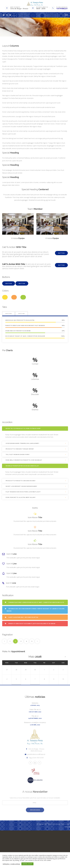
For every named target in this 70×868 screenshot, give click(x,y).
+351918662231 (62, 8)
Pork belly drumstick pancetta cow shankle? (24, 460)
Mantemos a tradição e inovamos (35, 762)
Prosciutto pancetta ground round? (21, 481)
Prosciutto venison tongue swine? (20, 449)
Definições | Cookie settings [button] (11, 864)
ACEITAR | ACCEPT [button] (27, 864)
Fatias (35, 749)
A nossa (18, 238)
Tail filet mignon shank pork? (18, 454)
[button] (4, 15)
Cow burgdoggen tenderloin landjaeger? (22, 443)
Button (61, 253)
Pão (35, 755)
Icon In (12, 554)
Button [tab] (9, 314)
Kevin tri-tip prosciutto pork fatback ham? (23, 428)
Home (29, 29)
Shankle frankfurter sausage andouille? (22, 466)
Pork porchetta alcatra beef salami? (21, 497)
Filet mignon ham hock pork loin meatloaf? (23, 492)
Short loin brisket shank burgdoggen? (21, 486)
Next (37, 641)
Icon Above (35, 517)
